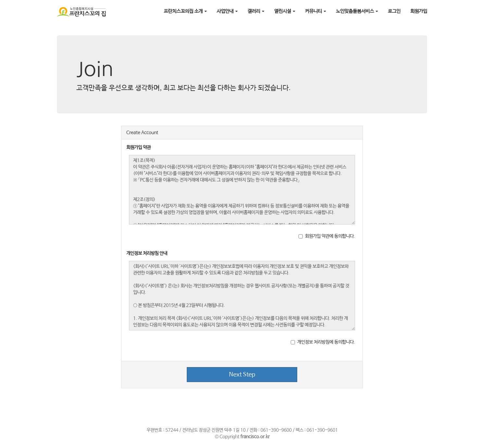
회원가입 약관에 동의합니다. (327, 236)
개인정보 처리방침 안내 (147, 253)
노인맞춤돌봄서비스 (357, 11)
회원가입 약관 (139, 147)
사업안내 (227, 11)
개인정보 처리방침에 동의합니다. (323, 342)
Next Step (242, 375)
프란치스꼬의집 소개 (185, 11)
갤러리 (256, 11)
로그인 (394, 11)
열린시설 (285, 11)
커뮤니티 (316, 11)
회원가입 (419, 11)
